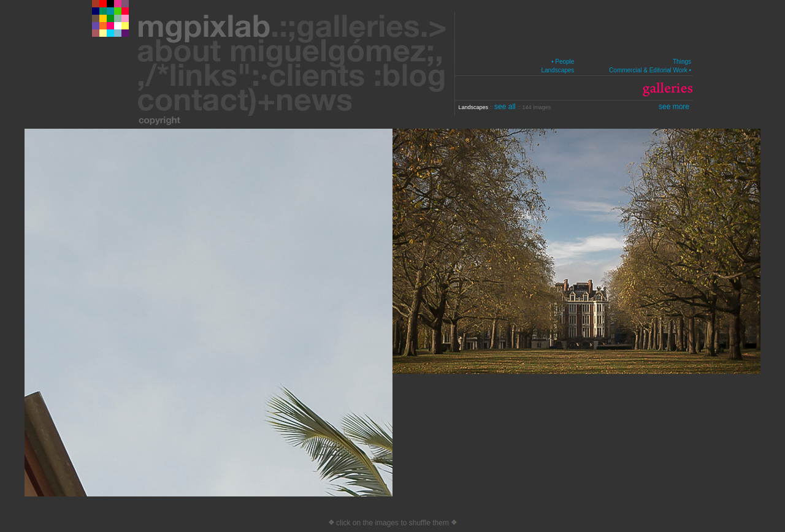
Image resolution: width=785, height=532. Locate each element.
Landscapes (557, 70)
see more (674, 107)
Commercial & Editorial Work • (650, 70)
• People (563, 62)
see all (506, 107)
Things (682, 62)
